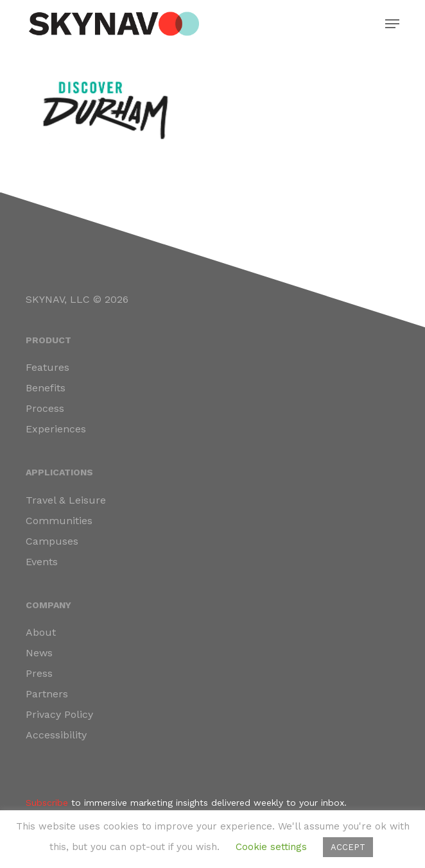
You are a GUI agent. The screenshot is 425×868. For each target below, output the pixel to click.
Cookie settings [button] (271, 847)
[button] (392, 24)
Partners (47, 694)
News (39, 653)
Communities (59, 521)
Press (39, 673)
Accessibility (56, 735)
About (41, 632)
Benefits (46, 388)
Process (45, 408)
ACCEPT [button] (348, 847)
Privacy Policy (59, 714)
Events (42, 562)
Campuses (52, 541)
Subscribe (47, 803)
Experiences (56, 429)
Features (48, 367)
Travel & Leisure (66, 500)
